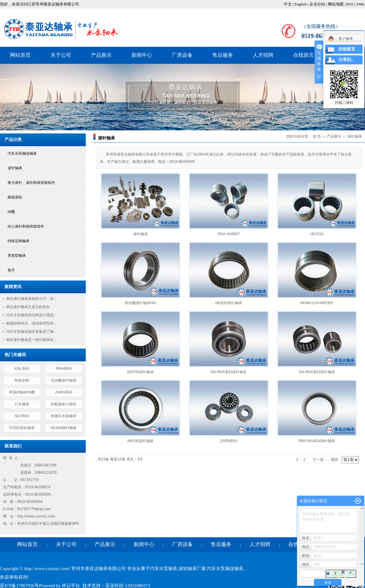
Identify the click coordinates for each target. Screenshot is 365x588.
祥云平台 (71, 586)
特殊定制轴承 (19, 241)
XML (361, 4)
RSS (350, 4)
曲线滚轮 (15, 197)
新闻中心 (142, 55)
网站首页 (20, 55)
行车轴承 (22, 404)
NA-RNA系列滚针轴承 (229, 372)
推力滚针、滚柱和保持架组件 (31, 183)
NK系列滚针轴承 (229, 303)
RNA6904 (64, 369)
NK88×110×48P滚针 (317, 303)
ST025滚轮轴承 (22, 428)
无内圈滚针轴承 (64, 380)
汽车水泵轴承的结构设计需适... (31, 315)
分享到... (346, 60)
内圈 (11, 212)
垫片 (11, 270)
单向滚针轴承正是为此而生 (28, 307)
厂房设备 (182, 55)
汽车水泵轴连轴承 (22, 153)
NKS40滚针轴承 (64, 428)
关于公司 (61, 55)
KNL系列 (22, 369)
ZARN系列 (64, 392)
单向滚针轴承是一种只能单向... (31, 340)
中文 (288, 4)
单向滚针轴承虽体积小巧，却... (31, 299)
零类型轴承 (17, 256)
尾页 (335, 460)
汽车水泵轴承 (164, 569)
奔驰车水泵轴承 (64, 416)
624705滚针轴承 (141, 372)
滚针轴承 (15, 168)
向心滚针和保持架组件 (26, 226)
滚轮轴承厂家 (192, 569)
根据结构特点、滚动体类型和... (31, 323)
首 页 (317, 136)
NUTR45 (22, 416)
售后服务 (223, 55)
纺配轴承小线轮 (64, 404)
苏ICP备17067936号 (19, 586)
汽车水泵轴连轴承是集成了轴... (31, 332)
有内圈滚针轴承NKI (141, 303)
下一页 (318, 460)
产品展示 (101, 55)
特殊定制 (22, 380)
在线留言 (304, 55)
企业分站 (317, 4)
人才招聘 (263, 55)
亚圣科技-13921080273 (128, 586)
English (301, 4)
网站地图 (336, 4)
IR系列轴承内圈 (22, 392)
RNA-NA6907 (229, 234)
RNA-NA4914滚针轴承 (317, 441)
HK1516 (317, 234)
